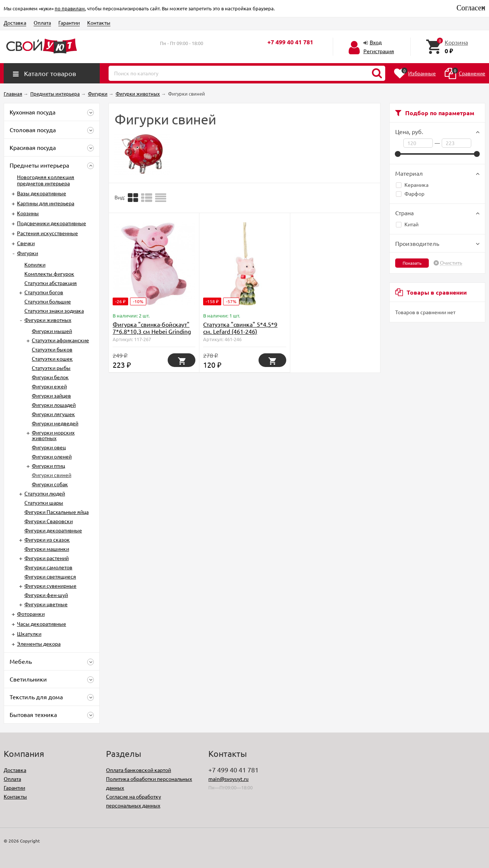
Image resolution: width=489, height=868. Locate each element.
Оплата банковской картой (139, 770)
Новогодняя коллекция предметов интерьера (46, 180)
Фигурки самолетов (48, 567)
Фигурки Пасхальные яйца (57, 512)
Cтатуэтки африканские (60, 340)
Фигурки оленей (52, 456)
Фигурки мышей (52, 331)
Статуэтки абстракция (51, 283)
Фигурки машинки (47, 549)
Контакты (99, 23)
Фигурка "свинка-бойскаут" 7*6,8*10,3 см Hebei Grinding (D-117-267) (152, 331)
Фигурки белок (50, 377)
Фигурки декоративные (53, 530)
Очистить (451, 263)
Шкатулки (29, 634)
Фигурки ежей (49, 386)
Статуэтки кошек (52, 358)
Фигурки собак (50, 484)
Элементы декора (39, 644)
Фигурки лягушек (53, 414)
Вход (376, 42)
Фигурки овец (49, 447)
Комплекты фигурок (49, 274)
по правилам (70, 8)
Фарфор (410, 193)
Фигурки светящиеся (50, 576)
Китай (407, 224)
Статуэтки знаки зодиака (54, 311)
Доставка (15, 23)
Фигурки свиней (52, 475)
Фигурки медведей (55, 423)
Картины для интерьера (46, 203)
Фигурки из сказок (47, 539)
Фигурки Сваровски (49, 521)
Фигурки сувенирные (50, 586)
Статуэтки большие (48, 301)
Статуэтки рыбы (51, 368)
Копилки (35, 264)
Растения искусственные (47, 233)
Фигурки (28, 253)
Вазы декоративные (42, 193)
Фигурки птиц (48, 466)
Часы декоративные (42, 624)
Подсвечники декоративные (52, 223)
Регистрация (379, 51)
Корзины (28, 213)
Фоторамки (31, 614)
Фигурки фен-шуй (46, 595)
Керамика (412, 185)
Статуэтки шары (44, 502)
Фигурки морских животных (53, 435)
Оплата (42, 23)
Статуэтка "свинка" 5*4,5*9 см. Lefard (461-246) (240, 328)
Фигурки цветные (46, 604)
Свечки (26, 243)
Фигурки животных (48, 320)
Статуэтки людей (45, 493)
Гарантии (69, 23)
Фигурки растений (47, 558)
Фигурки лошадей (54, 405)
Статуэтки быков (52, 349)
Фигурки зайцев (51, 395)
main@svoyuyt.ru (228, 779)
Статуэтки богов (44, 292)
